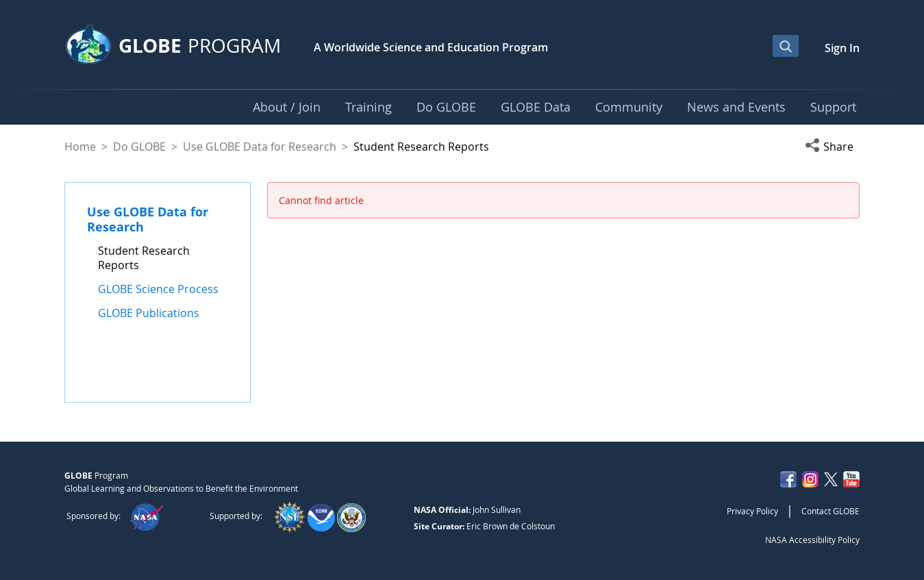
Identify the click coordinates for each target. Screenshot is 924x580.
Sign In (842, 48)
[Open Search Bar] (786, 46)
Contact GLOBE (831, 511)
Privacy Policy (752, 511)
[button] (832, 147)
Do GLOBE (139, 147)
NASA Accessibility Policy (812, 540)
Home (80, 147)
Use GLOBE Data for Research (260, 147)
